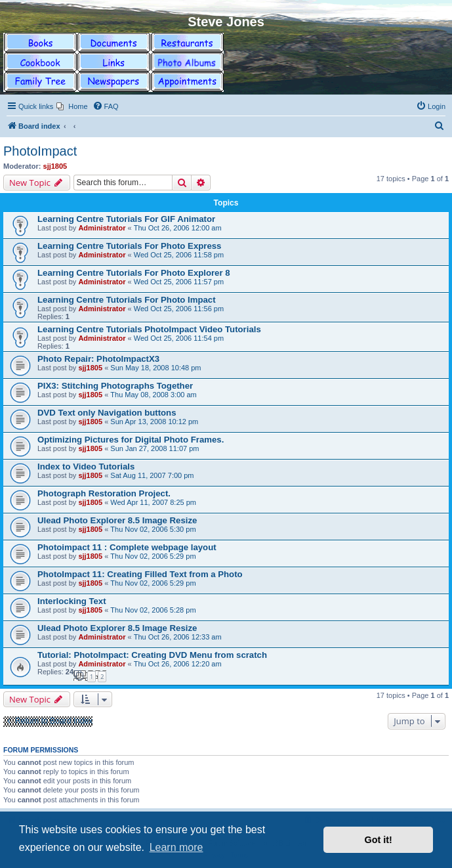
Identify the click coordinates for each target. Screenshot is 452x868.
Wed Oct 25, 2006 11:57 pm (179, 282)
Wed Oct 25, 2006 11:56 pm (179, 309)
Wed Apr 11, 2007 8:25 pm (153, 502)
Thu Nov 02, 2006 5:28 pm (153, 610)
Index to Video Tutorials (86, 467)
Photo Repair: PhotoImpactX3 (98, 359)
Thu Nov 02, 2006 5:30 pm (153, 529)
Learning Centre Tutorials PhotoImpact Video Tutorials (149, 329)
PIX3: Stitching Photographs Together (115, 386)
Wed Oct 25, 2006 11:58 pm (179, 255)
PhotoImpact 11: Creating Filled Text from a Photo (140, 574)
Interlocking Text (72, 601)
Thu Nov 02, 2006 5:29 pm (153, 556)
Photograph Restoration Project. (104, 493)
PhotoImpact (40, 151)
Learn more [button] (176, 847)
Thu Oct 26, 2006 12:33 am (178, 637)
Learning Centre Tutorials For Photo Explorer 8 (134, 273)
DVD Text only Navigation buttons (107, 413)
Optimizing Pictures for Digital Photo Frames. (131, 440)
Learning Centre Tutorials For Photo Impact (127, 300)
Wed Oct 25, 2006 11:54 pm (179, 338)
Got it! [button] (379, 840)
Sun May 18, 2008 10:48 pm (155, 368)
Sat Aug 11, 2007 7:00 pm (152, 475)
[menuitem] (72, 106)
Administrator (102, 228)
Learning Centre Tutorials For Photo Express (129, 246)
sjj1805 (55, 166)
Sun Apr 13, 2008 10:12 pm (154, 422)
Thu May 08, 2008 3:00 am (153, 395)
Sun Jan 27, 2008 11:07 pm (154, 448)
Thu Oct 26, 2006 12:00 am (178, 228)
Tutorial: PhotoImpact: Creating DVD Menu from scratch (152, 655)
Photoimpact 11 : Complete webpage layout (127, 547)
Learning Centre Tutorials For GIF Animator (126, 219)
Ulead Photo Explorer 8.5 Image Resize (117, 520)
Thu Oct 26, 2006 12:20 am (178, 664)
